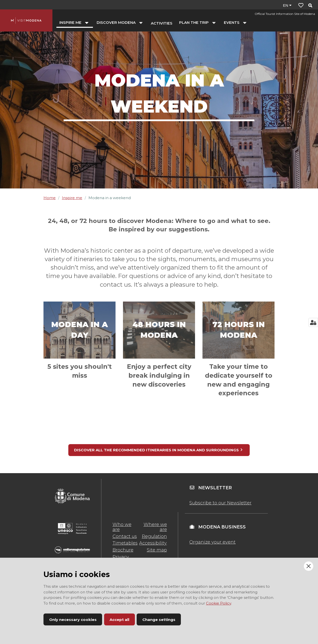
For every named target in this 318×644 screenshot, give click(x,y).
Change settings (159, 620)
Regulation (154, 536)
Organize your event (212, 542)
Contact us (125, 536)
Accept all (119, 620)
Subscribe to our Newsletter (220, 503)
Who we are (122, 527)
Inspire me (72, 198)
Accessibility (153, 543)
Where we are (155, 527)
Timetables (125, 543)
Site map (157, 550)
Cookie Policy (219, 603)
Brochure (123, 550)
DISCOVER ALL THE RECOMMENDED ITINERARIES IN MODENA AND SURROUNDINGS (158, 450)
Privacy (121, 557)
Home (50, 198)
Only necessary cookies (73, 620)
